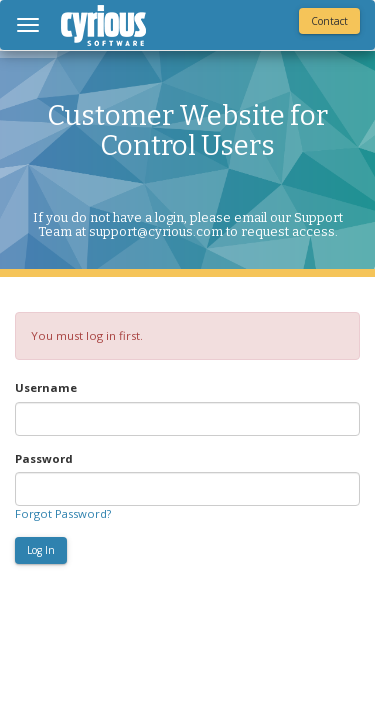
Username (46, 387)
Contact (329, 21)
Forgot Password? (63, 513)
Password (44, 458)
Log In (41, 550)
